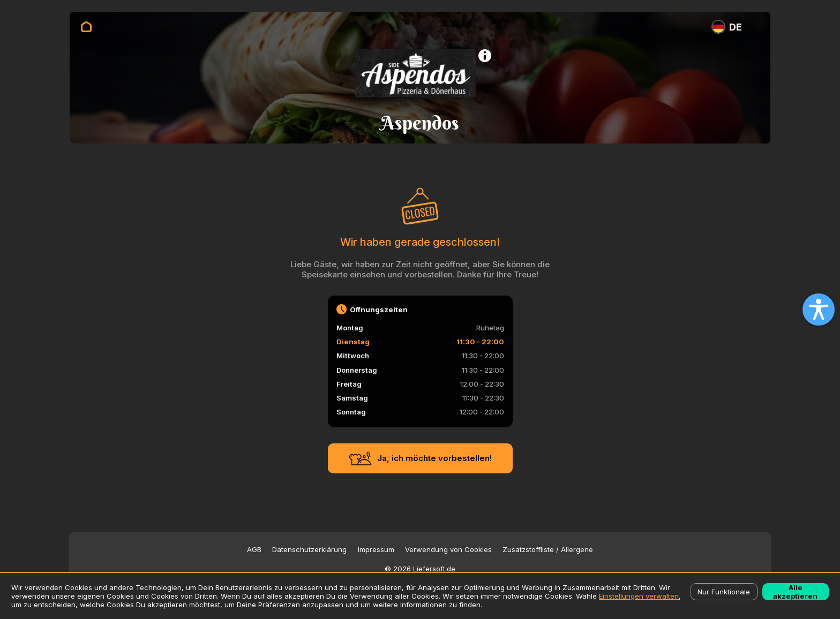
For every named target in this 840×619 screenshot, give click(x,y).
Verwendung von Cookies (448, 550)
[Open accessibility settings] (819, 309)
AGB (254, 550)
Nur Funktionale (724, 592)
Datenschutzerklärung (309, 550)
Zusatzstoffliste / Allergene (548, 550)
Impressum (376, 550)
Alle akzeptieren (795, 592)
